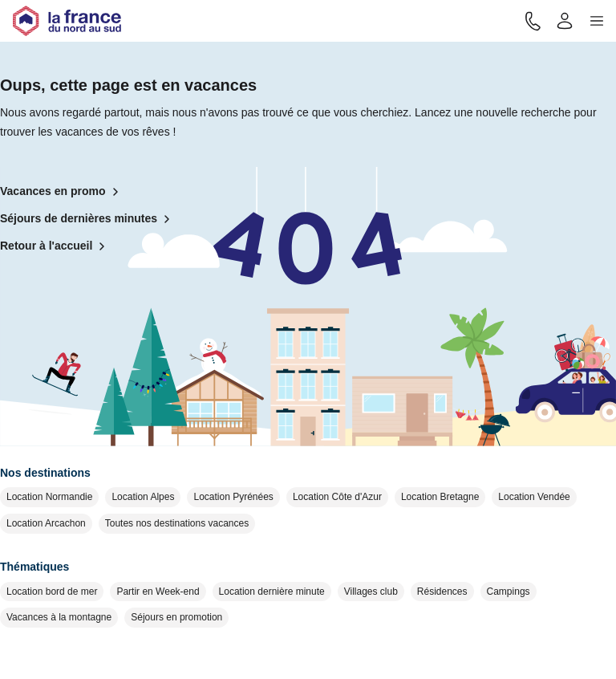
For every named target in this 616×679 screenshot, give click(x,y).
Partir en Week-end (158, 592)
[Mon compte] (565, 21)
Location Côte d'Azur (337, 497)
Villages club (371, 592)
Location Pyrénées (233, 497)
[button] (597, 21)
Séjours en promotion (176, 617)
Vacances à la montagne (59, 617)
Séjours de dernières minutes (88, 219)
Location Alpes (143, 497)
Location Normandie (49, 497)
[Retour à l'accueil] (67, 21)
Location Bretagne (440, 497)
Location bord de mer (52, 592)
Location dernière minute (272, 592)
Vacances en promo (63, 192)
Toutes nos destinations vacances (177, 523)
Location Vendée (534, 497)
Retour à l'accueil (56, 246)
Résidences (442, 592)
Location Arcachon (46, 523)
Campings (509, 592)
